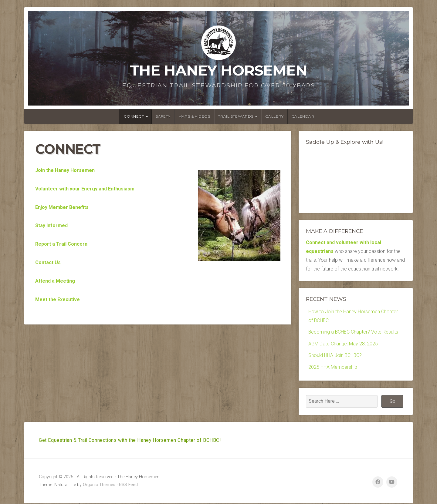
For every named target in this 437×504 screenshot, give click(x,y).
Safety (163, 116)
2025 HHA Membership (333, 367)
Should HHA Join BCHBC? (335, 356)
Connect (134, 116)
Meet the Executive (58, 299)
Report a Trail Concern (61, 244)
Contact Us (48, 262)
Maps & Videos (194, 116)
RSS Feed (128, 485)
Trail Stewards (236, 116)
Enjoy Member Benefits (62, 207)
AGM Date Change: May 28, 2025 (343, 344)
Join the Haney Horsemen (65, 170)
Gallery (274, 116)
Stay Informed (51, 225)
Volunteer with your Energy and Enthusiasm (85, 189)
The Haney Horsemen (218, 70)
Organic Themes (99, 485)
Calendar (303, 116)
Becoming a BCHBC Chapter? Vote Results (354, 332)
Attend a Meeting (55, 281)
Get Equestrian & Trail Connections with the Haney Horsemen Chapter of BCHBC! (131, 440)
